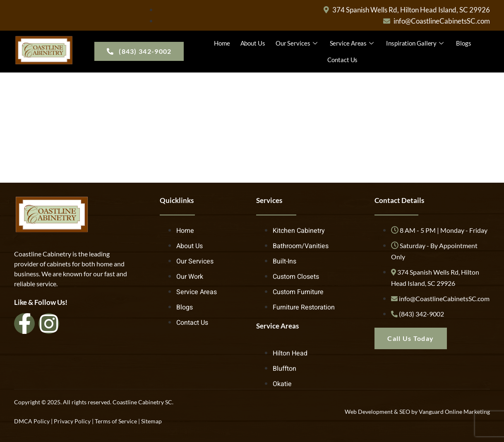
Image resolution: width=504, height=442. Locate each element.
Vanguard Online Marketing (454, 412)
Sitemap (151, 421)
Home (222, 43)
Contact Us (342, 60)
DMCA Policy (32, 421)
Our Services (298, 43)
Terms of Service (116, 421)
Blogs (464, 43)
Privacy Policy (72, 421)
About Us (253, 43)
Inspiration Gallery (416, 43)
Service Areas (353, 43)
